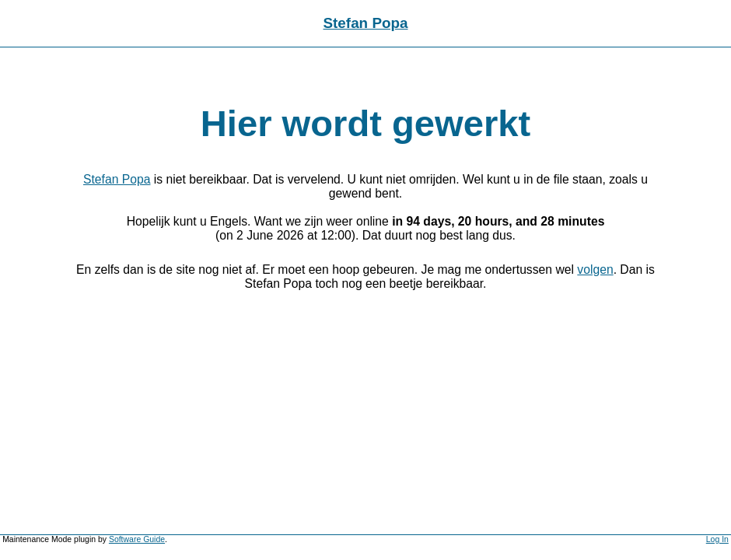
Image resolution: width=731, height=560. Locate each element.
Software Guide (137, 539)
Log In (717, 539)
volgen (595, 269)
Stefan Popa (366, 23)
